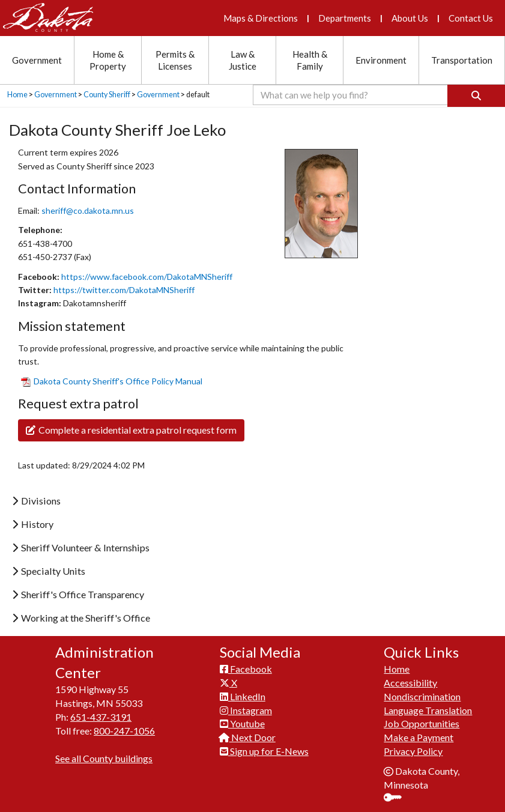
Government (56, 95)
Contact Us (471, 18)
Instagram (246, 710)
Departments (345, 18)
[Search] (476, 96)
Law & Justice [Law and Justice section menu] (243, 60)
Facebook (246, 669)
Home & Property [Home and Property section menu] (108, 60)
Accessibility (410, 683)
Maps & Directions (261, 18)
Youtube (242, 723)
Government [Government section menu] (37, 60)
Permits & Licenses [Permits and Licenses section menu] (175, 60)
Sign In (397, 798)
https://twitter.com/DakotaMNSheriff (124, 290)
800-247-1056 (124, 731)
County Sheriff (107, 95)
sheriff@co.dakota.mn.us (88, 211)
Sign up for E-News (264, 751)
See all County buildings (104, 758)
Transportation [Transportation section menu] (462, 60)
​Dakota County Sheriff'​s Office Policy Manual (112, 381)
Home (17, 95)
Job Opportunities (422, 723)
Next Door (248, 737)
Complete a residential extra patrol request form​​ (131, 430)
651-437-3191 (101, 717)
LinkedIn (243, 696)
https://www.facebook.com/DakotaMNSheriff (147, 277)
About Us (410, 18)
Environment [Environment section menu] (381, 60)
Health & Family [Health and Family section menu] (310, 60)
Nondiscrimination (422, 696)
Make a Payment (419, 737)
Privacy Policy (413, 751)
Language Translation (428, 710)
